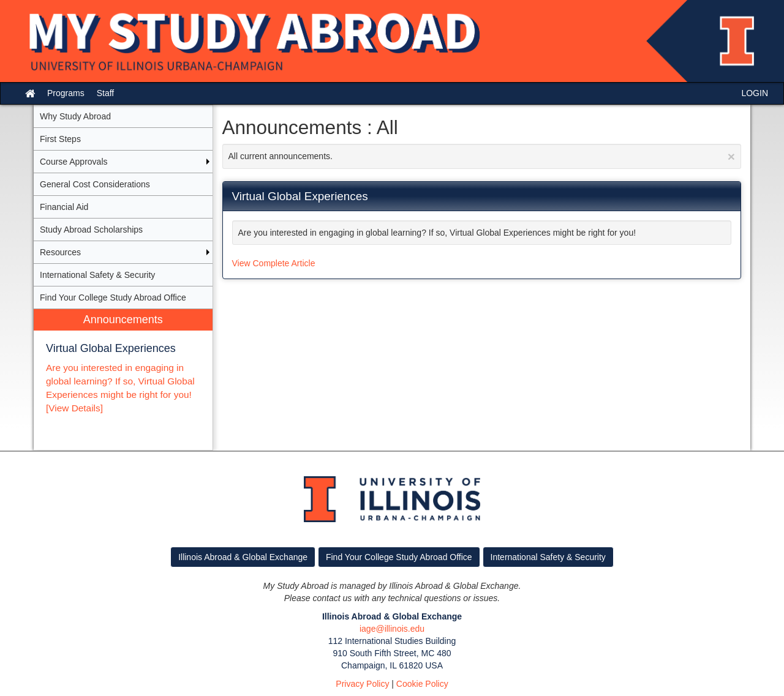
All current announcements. (482, 156)
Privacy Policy (362, 684)
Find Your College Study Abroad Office (399, 557)
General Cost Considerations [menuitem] (95, 184)
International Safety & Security (548, 557)
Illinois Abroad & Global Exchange (243, 557)
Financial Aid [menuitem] (64, 207)
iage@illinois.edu (392, 629)
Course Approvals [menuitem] (74, 162)
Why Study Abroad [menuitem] (75, 116)
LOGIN (755, 93)
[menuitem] (123, 380)
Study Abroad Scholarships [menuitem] (91, 230)
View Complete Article (274, 263)
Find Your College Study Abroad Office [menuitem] (113, 297)
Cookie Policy (422, 684)
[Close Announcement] (731, 156)
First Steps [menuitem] (60, 139)
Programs (66, 93)
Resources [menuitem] (60, 252)
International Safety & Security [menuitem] (97, 275)
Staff (106, 93)
